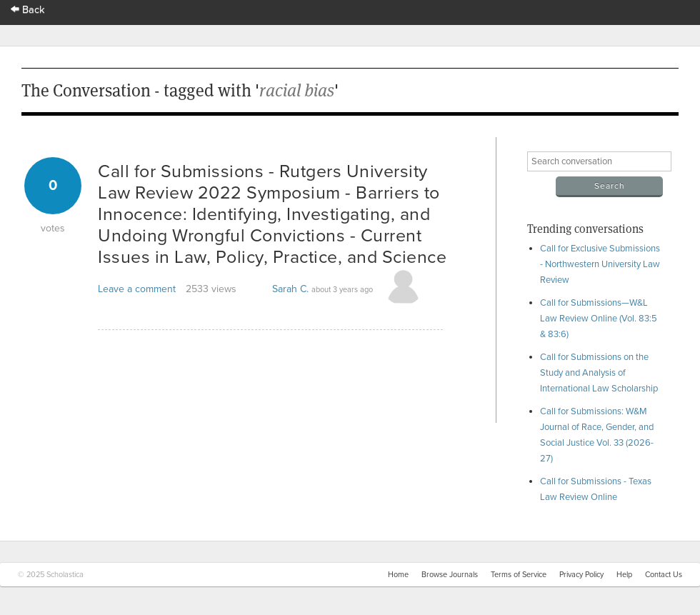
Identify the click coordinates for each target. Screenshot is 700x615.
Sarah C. (290, 289)
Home (398, 575)
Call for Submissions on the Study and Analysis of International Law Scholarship (599, 373)
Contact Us (664, 575)
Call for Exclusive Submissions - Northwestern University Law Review (600, 264)
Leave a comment (137, 289)
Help (624, 575)
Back (28, 10)
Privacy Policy (581, 575)
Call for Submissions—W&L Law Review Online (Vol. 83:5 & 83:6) (599, 319)
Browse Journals (450, 575)
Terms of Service (519, 575)
